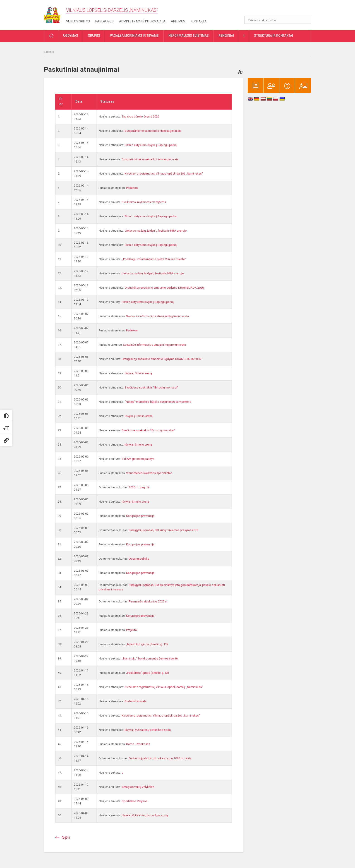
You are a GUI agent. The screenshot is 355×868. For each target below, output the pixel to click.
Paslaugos (104, 21)
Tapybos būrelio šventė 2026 (140, 116)
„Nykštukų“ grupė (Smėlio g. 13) (147, 644)
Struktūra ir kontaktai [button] (273, 36)
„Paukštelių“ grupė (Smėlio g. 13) (148, 673)
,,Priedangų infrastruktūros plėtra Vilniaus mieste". (154, 259)
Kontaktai (199, 21)
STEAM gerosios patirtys (138, 459)
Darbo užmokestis (138, 744)
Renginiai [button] (226, 36)
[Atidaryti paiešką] (306, 20)
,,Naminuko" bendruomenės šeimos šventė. (150, 658)
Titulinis (49, 52)
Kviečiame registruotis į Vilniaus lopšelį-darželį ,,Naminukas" (164, 174)
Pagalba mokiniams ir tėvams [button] (134, 36)
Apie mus (178, 21)
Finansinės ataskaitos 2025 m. (149, 601)
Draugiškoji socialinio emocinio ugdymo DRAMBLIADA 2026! (165, 288)
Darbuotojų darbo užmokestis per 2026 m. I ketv (160, 758)
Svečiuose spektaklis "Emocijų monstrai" (151, 387)
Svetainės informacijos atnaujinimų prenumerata (157, 316)
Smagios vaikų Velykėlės (138, 787)
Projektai (132, 630)
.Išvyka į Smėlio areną (139, 416)
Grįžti (66, 838)
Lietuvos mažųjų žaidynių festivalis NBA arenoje (156, 231)
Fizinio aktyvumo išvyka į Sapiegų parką (151, 145)
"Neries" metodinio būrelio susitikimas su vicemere (158, 402)
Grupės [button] (94, 36)
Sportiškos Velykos (135, 801)
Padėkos (132, 188)
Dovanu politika (139, 559)
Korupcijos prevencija (140, 516)
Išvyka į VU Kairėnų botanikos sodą (148, 730)
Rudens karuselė (136, 701)
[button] (280, 10)
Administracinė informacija (142, 21)
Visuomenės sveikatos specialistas (149, 473)
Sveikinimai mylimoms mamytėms (144, 202)
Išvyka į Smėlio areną (138, 373)
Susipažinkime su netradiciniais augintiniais (153, 131)
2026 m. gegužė (139, 487)
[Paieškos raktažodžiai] (278, 20)
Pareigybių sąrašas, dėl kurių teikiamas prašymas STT (164, 530)
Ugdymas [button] (71, 36)
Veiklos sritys (78, 21)
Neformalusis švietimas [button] (189, 36)
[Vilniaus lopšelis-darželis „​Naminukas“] (55, 13)
